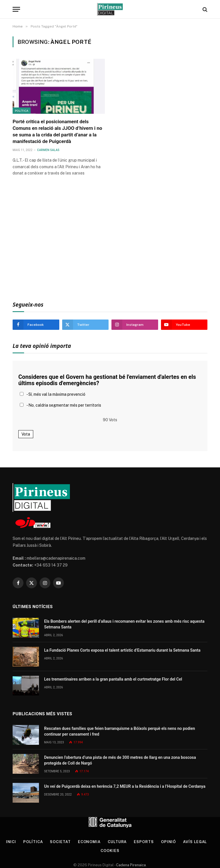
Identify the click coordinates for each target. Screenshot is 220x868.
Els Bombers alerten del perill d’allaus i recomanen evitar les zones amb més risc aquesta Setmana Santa (124, 624)
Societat (60, 842)
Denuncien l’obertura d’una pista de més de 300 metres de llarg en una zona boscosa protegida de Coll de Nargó (120, 760)
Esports (144, 842)
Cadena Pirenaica (130, 865)
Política (22, 111)
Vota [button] (26, 434)
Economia (89, 842)
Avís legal (195, 842)
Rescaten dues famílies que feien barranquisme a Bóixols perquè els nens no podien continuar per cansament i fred (120, 731)
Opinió (168, 842)
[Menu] (16, 9)
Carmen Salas (48, 150)
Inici (11, 842)
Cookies (110, 851)
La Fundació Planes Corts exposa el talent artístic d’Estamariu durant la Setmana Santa (122, 650)
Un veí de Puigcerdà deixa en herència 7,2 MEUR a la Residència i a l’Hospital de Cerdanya (125, 786)
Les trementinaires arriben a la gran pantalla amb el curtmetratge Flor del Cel (113, 679)
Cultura (117, 842)
